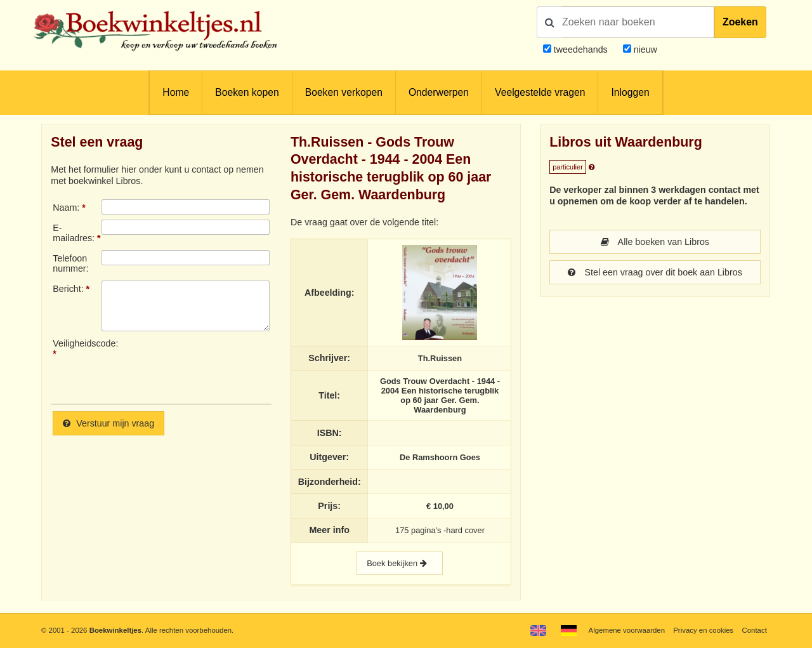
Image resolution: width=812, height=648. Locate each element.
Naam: (66, 208)
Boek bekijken (400, 563)
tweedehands (581, 50)
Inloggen (630, 92)
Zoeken (740, 22)
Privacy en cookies (703, 630)
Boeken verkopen (344, 92)
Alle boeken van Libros (655, 242)
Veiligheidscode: (77, 343)
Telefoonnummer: (70, 263)
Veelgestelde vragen (540, 92)
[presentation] (207, 366)
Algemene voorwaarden (627, 630)
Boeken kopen (247, 92)
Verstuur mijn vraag (108, 423)
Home (176, 92)
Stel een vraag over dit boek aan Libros (655, 272)
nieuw (644, 50)
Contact (755, 630)
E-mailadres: (74, 233)
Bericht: (68, 289)
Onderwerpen (439, 92)
